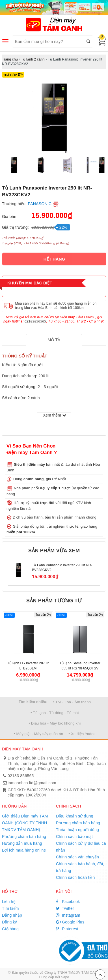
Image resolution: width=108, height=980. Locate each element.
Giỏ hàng (10, 929)
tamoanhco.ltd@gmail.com (32, 783)
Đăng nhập (12, 915)
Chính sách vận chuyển (77, 857)
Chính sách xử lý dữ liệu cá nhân (81, 847)
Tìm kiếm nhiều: (33, 702)
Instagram (68, 915)
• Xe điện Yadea (82, 734)
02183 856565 (21, 776)
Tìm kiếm (10, 908)
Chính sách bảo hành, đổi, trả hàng (80, 867)
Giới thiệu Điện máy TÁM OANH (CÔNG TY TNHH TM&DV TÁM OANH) (25, 823)
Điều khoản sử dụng (75, 816)
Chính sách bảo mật (74, 837)
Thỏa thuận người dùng (77, 830)
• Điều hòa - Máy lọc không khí (55, 723)
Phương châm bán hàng (24, 837)
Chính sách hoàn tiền (75, 877)
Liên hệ (9, 902)
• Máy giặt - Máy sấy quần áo (38, 734)
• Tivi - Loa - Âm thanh (72, 702)
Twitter (65, 908)
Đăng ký (9, 922)
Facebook (68, 902)
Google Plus (70, 922)
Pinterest (67, 929)
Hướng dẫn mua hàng (22, 843)
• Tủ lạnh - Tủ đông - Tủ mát (55, 713)
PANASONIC (40, 204)
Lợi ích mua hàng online (24, 850)
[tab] (54, 340)
